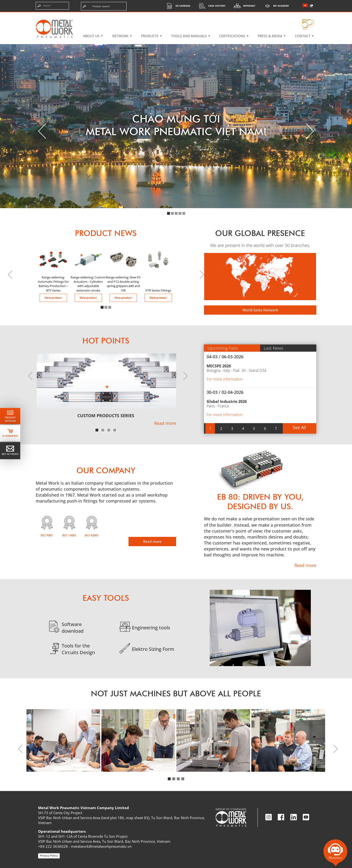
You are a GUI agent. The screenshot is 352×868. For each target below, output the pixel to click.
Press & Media (270, 36)
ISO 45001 (92, 535)
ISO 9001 (47, 535)
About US (91, 36)
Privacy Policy (49, 856)
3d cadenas (177, 6)
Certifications (232, 36)
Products (150, 36)
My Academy (275, 6)
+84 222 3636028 (53, 846)
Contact (303, 36)
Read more (165, 423)
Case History (211, 6)
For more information (225, 379)
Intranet (243, 6)
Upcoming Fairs (223, 348)
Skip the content (20, 8)
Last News (273, 348)
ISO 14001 (69, 535)
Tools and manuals (189, 36)
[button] (169, 213)
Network (120, 36)
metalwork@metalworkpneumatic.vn (101, 846)
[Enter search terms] (52, 6)
